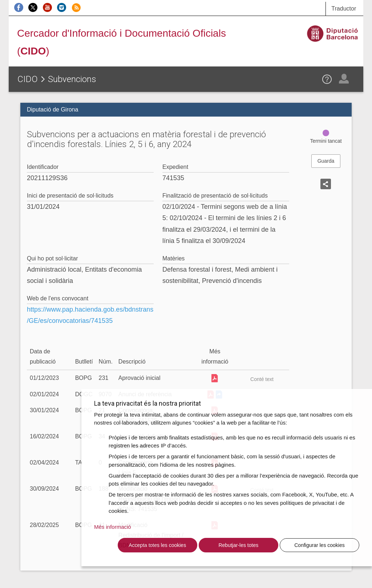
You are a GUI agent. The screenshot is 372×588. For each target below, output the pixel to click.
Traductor (344, 9)
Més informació (113, 527)
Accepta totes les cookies (157, 545)
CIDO (28, 79)
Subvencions (72, 79)
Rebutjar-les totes (238, 545)
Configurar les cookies (320, 545)
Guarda (326, 161)
